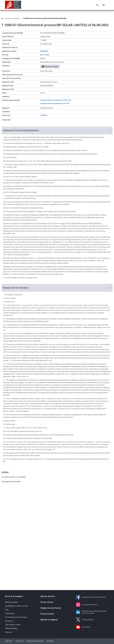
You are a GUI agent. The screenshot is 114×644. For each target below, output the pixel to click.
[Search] (97, 5)
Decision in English (50, 67)
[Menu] (104, 5)
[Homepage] (2, 18)
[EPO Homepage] (13, 5)
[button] (57, 130)
